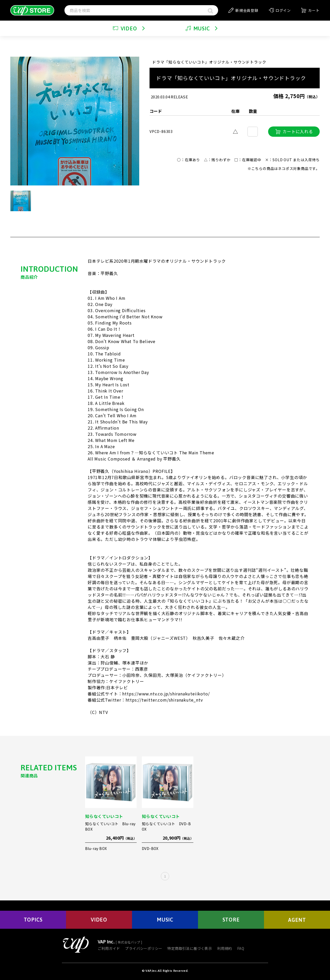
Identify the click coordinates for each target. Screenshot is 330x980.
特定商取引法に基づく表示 (190, 948)
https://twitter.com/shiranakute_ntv (164, 700)
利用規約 (225, 948)
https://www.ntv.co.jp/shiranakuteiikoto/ (166, 694)
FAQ (241, 948)
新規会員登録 (243, 10)
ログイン (280, 10)
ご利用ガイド (109, 948)
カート (310, 10)
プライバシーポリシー (144, 948)
